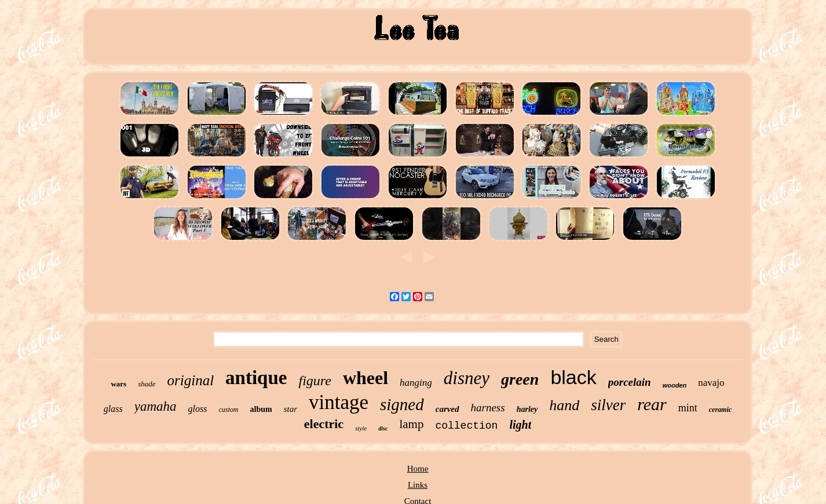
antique (256, 378)
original (191, 380)
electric (324, 424)
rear (652, 404)
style (361, 428)
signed (402, 404)
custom (229, 410)
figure (315, 381)
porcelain (630, 382)
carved (447, 409)
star (290, 409)
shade (147, 384)
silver (608, 405)
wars (118, 384)
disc (383, 428)
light (520, 425)
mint (688, 408)
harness (488, 408)
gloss (198, 409)
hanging (416, 383)
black (573, 377)
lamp (411, 424)
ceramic (720, 410)
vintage (339, 402)
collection (466, 426)
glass (113, 409)
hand (564, 405)
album (261, 409)
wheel (366, 378)
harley (527, 409)
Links (418, 485)
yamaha (156, 406)
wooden (675, 385)
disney (467, 378)
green (520, 379)
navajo (711, 383)
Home (418, 469)
